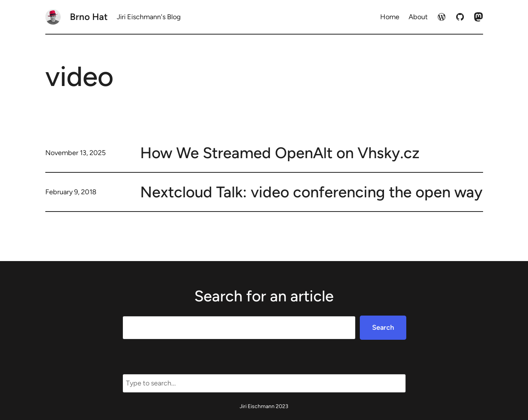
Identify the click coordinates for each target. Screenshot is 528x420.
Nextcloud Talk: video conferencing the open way (311, 192)
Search (383, 327)
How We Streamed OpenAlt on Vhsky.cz (280, 153)
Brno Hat (89, 17)
